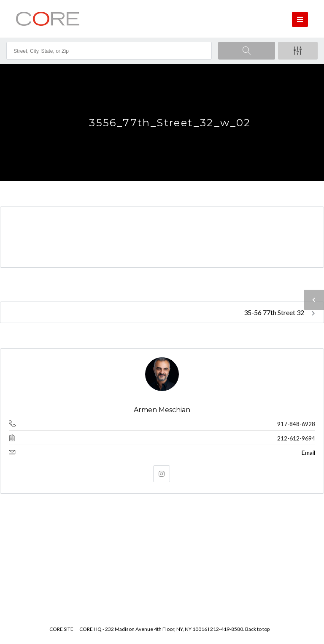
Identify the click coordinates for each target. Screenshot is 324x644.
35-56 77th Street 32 (279, 312)
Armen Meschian (162, 410)
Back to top (257, 629)
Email (308, 452)
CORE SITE (61, 629)
